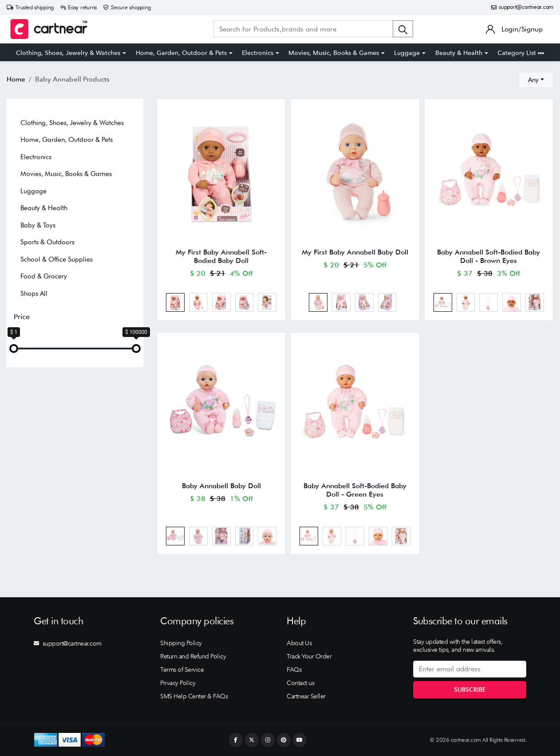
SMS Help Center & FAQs (194, 696)
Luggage (407, 53)
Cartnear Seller (306, 696)
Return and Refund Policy (193, 656)
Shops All (34, 294)
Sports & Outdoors (47, 242)
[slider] (14, 349)
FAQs (294, 670)
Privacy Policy (178, 683)
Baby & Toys (38, 225)
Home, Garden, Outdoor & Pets (181, 53)
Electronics (258, 53)
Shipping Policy (181, 643)
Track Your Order (309, 656)
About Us (299, 643)
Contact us (300, 683)
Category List (521, 53)
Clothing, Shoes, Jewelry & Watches (68, 53)
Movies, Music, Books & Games (334, 53)
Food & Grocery (44, 276)
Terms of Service (182, 670)
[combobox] (536, 80)
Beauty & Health (459, 53)
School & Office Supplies (57, 259)
